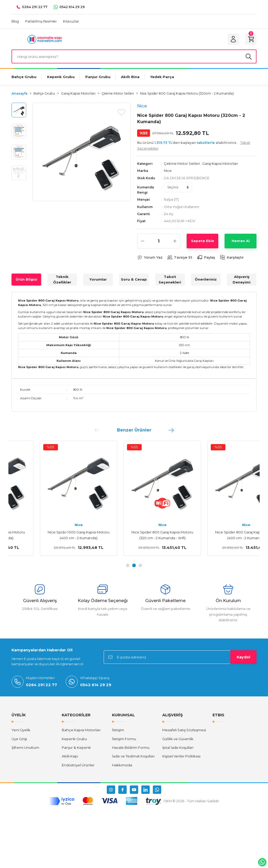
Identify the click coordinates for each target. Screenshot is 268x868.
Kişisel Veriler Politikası (181, 757)
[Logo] (45, 39)
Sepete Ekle (203, 241)
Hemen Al (241, 241)
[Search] (134, 57)
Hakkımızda (122, 766)
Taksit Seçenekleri (170, 280)
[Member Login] (233, 39)
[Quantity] (159, 242)
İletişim (118, 730)
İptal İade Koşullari (178, 748)
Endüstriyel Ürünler (78, 766)
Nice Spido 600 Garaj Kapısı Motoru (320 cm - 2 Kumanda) (50, 536)
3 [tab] (140, 566)
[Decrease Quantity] (143, 242)
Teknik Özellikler (62, 280)
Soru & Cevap (134, 280)
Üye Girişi (19, 739)
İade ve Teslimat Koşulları (133, 757)
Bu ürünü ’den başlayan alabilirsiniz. (194, 146)
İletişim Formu (124, 739)
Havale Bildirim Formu (131, 748)
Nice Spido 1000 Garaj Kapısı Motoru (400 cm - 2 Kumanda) (134, 536)
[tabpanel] (50, 499)
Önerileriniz (206, 280)
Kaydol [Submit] (243, 658)
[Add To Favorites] (121, 112)
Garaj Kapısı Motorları (220, 164)
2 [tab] (134, 566)
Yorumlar (98, 280)
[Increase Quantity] (175, 242)
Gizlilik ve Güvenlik (178, 739)
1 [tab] (128, 566)
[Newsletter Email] (180, 658)
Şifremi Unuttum (25, 748)
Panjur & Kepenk (76, 748)
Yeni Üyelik (21, 730)
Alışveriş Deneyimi (242, 280)
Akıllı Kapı (70, 757)
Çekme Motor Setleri (182, 164)
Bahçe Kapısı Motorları (81, 730)
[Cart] (251, 39)
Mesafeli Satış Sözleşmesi (184, 730)
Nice (168, 171)
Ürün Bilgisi (26, 280)
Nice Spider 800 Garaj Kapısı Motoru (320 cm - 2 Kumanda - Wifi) (218, 536)
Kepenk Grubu (74, 739)
